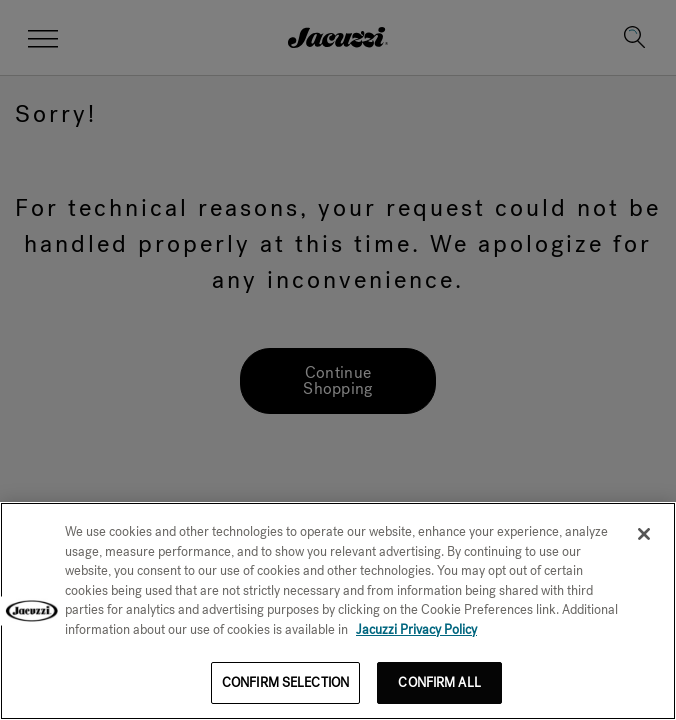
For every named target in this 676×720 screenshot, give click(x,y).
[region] (338, 611)
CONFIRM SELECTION (285, 682)
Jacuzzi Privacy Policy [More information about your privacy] (416, 629)
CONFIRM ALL (439, 682)
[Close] (644, 534)
